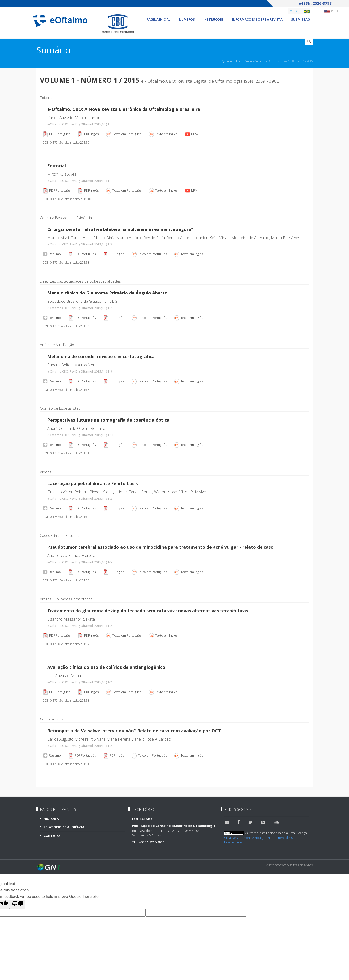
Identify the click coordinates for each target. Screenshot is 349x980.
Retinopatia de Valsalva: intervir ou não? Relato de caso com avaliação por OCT (134, 731)
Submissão (301, 19)
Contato (52, 836)
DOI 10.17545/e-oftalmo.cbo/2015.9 (66, 143)
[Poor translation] (18, 904)
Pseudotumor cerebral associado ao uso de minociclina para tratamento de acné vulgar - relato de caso (160, 547)
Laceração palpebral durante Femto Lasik (93, 483)
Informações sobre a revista (257, 19)
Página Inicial (158, 19)
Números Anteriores (255, 61)
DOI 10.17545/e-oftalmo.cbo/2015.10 (67, 199)
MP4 (191, 134)
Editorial (57, 166)
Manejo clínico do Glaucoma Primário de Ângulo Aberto (107, 293)
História (51, 819)
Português (299, 11)
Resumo (52, 254)
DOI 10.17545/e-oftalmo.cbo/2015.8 (66, 700)
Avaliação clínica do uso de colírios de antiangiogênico (106, 667)
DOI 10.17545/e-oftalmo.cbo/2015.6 (66, 580)
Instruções (213, 19)
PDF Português (56, 134)
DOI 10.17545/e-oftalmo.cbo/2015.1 (66, 764)
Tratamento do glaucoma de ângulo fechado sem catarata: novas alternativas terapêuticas (148, 611)
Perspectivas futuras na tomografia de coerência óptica (108, 420)
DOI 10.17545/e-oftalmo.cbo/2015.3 (66, 263)
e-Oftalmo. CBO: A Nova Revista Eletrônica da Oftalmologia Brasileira (124, 109)
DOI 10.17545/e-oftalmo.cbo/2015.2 (66, 517)
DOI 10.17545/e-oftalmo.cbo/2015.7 (66, 644)
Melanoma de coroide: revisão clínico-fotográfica (101, 356)
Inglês (332, 11)
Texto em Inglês (163, 134)
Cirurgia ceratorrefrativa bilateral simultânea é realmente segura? (120, 229)
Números (187, 19)
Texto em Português (123, 134)
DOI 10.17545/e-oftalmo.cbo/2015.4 (66, 326)
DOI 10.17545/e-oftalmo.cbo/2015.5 (66, 390)
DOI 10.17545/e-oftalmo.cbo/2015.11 (67, 453)
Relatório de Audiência (64, 827)
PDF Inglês (88, 134)
